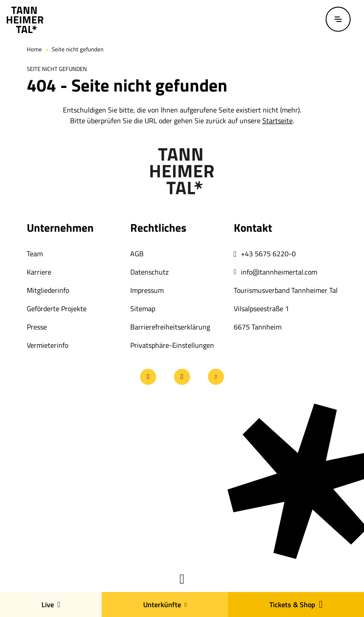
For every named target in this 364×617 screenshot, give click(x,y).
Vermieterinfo (48, 345)
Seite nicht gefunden (78, 49)
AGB (137, 254)
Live (51, 604)
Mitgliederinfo (48, 290)
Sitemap (143, 308)
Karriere (39, 272)
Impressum (147, 290)
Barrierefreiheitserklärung (170, 327)
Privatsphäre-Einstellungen (172, 345)
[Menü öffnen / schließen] (338, 19)
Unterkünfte (165, 604)
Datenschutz (149, 272)
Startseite (277, 121)
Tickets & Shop (296, 604)
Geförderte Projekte (57, 308)
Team (35, 254)
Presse (37, 327)
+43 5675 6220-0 (268, 254)
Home (34, 49)
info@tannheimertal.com (279, 272)
